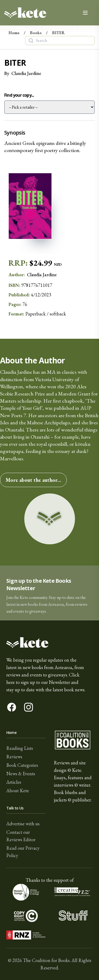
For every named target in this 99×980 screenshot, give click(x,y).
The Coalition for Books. (47, 960)
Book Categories (22, 765)
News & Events (21, 774)
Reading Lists (20, 748)
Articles (14, 782)
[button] (49, 593)
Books (36, 33)
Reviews (14, 757)
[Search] (31, 41)
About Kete (18, 790)
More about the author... (33, 480)
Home (14, 33)
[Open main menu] (85, 13)
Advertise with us (23, 824)
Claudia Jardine (26, 73)
